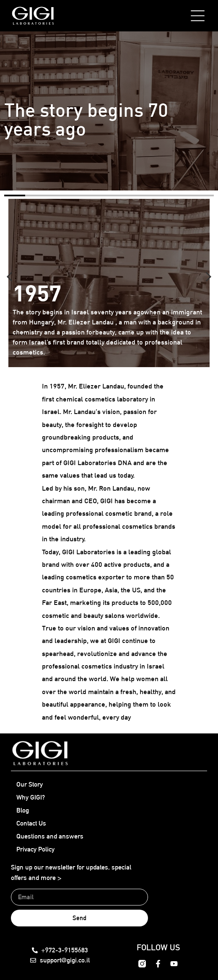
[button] (9, 277)
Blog (23, 810)
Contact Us (31, 823)
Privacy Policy (35, 849)
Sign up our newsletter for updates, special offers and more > (71, 873)
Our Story (30, 784)
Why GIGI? (31, 797)
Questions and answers (50, 836)
